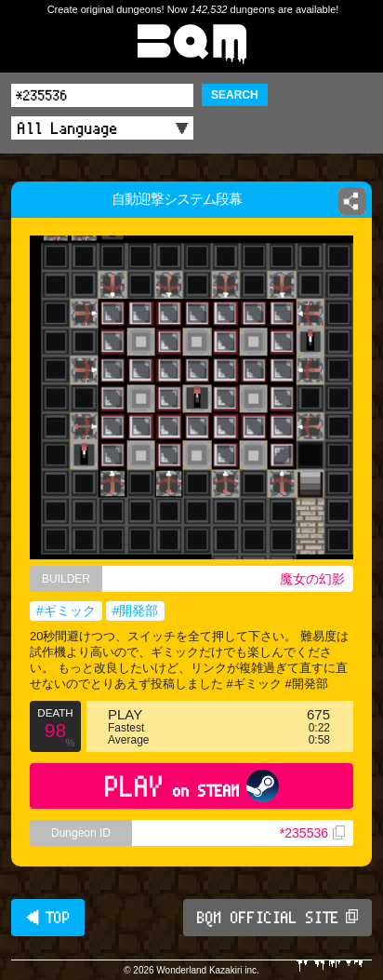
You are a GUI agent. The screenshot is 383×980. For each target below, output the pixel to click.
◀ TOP (48, 918)
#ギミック (66, 611)
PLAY (192, 786)
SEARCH (235, 95)
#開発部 (136, 611)
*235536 (312, 833)
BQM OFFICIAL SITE (277, 918)
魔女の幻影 (312, 579)
